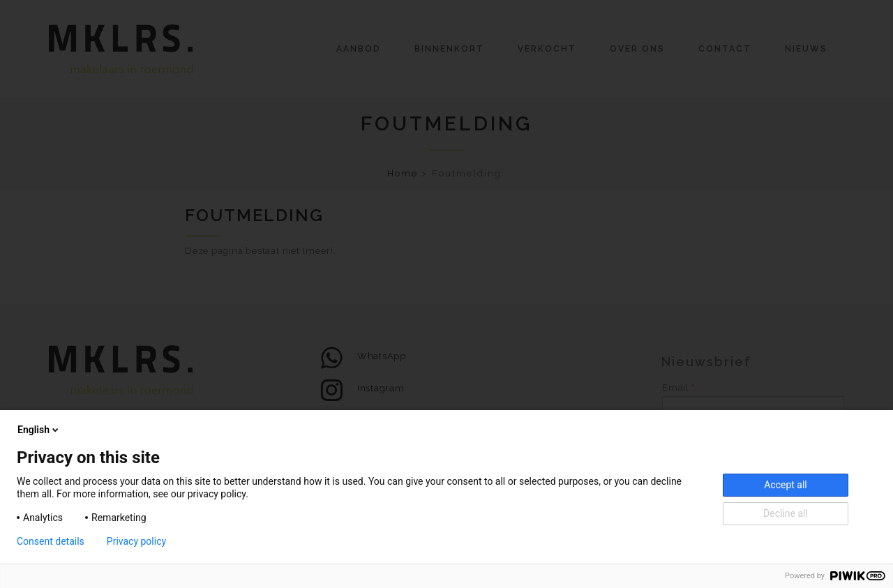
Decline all (786, 513)
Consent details (51, 541)
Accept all (786, 485)
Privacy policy (136, 541)
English (39, 430)
